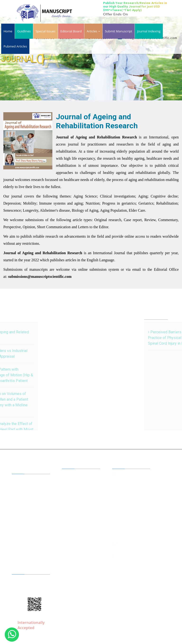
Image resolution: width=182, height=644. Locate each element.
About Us (24, 480)
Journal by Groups (30, 494)
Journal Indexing (149, 31)
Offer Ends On (116, 14)
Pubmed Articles (15, 46)
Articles (93, 31)
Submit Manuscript (119, 31)
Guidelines (25, 501)
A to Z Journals (27, 487)
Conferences (76, 514)
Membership (26, 507)
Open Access (76, 494)
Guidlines (24, 31)
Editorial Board (71, 31)
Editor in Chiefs (78, 475)
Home (8, 31)
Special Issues (45, 31)
